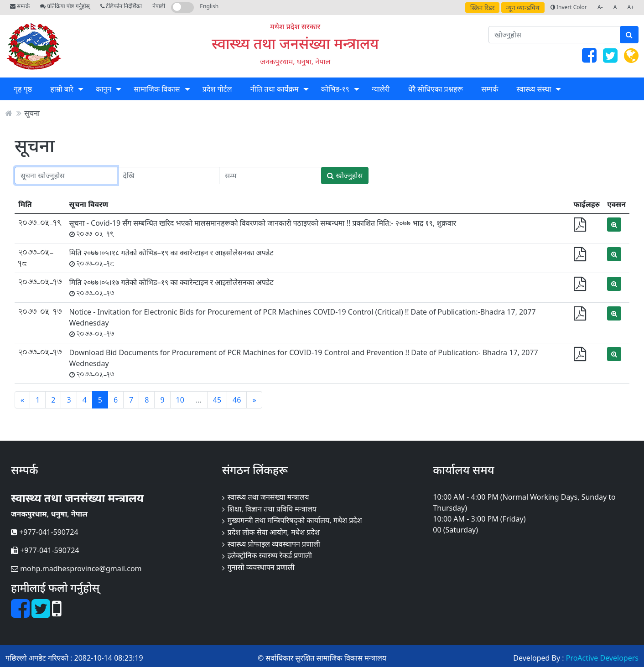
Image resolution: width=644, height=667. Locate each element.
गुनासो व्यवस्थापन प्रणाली (261, 567)
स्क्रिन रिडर (483, 8)
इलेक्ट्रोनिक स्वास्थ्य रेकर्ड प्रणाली (270, 555)
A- (600, 7)
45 (217, 400)
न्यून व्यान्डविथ (523, 8)
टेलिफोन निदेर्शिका (121, 6)
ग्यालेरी (381, 89)
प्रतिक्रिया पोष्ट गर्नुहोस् (65, 6)
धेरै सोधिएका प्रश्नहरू (436, 89)
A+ (631, 7)
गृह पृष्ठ (23, 89)
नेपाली (159, 6)
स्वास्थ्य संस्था (534, 89)
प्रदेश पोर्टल (217, 89)
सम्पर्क (20, 6)
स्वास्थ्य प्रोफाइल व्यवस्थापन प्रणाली (274, 544)
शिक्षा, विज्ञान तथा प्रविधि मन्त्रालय (272, 509)
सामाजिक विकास (157, 89)
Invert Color (569, 7)
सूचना (32, 113)
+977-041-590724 (44, 532)
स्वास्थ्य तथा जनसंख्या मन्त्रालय (295, 43)
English (209, 6)
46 (237, 400)
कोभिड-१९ (335, 89)
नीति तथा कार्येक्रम (275, 89)
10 (180, 400)
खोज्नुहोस (345, 176)
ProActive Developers (602, 658)
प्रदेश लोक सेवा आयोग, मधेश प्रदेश (274, 532)
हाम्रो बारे (62, 89)
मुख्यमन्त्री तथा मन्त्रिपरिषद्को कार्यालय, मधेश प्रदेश (295, 520)
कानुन (104, 89)
